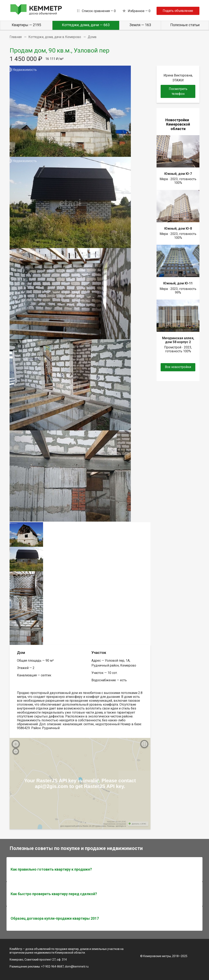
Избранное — (139, 11)
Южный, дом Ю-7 (178, 174)
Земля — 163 (140, 25)
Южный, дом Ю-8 (178, 228)
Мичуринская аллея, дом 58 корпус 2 (178, 340)
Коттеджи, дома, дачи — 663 (86, 25)
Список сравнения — (99, 11)
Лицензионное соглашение (115, 824)
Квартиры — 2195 (26, 25)
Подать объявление (178, 11)
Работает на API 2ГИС (117, 822)
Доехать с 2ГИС (139, 824)
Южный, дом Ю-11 (178, 283)
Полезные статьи (185, 25)
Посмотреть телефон (178, 91)
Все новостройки (178, 367)
